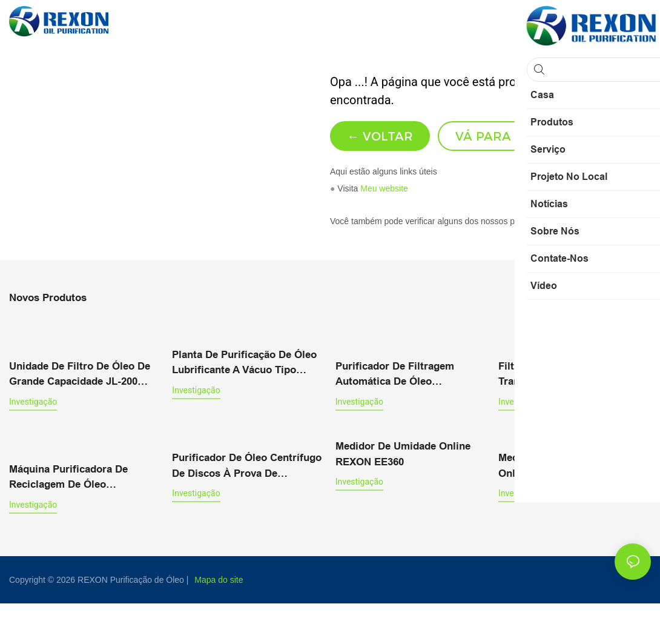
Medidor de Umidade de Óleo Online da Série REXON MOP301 (569, 508)
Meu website (384, 231)
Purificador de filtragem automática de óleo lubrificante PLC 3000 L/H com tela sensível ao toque (411, 417)
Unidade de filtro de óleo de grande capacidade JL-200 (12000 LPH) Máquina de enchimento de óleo (80, 417)
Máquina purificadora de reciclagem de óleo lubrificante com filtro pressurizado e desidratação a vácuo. (83, 519)
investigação (33, 443)
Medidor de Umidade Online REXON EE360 (403, 496)
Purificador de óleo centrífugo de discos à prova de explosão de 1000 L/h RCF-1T (247, 508)
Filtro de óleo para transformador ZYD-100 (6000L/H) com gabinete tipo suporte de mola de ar (569, 417)
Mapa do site (219, 620)
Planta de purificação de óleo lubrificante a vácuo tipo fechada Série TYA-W (244, 406)
